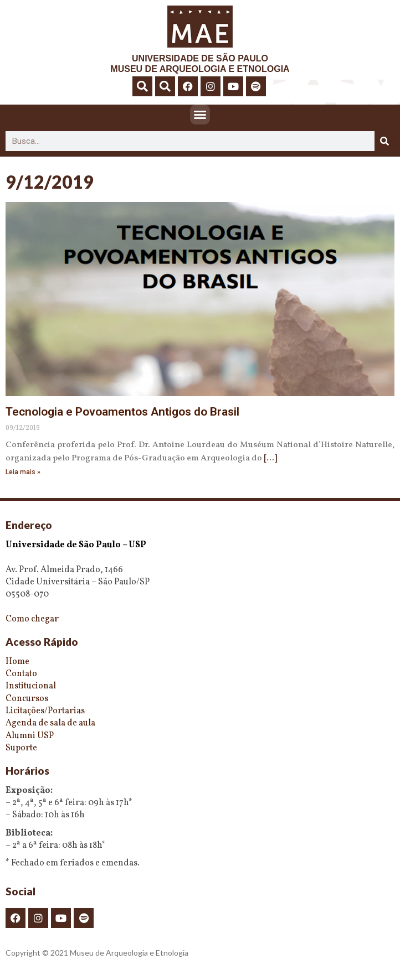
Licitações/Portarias (45, 711)
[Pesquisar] (384, 141)
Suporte (21, 748)
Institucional (31, 686)
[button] (142, 86)
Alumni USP (30, 736)
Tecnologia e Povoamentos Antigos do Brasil (122, 412)
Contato (21, 674)
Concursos (27, 699)
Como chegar (32, 619)
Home (17, 662)
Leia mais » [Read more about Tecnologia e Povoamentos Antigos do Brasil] (23, 472)
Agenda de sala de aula (50, 723)
